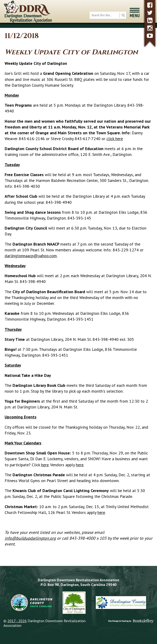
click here (115, 139)
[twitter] (150, 13)
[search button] (123, 15)
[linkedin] (150, 20)
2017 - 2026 (17, 621)
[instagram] (150, 28)
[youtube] (150, 36)
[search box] (108, 15)
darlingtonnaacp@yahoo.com (31, 256)
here (45, 465)
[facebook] (150, 5)
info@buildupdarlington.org (30, 538)
